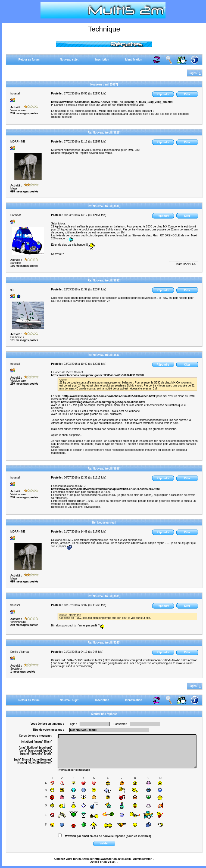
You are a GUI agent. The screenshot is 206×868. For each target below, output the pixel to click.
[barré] (23, 751)
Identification (134, 60)
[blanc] (26, 760)
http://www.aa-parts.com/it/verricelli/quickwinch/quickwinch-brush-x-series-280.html (105, 489)
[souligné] (46, 748)
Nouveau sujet (69, 60)
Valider (104, 843)
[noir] (18, 760)
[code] (48, 754)
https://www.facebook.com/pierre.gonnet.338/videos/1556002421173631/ (97, 375)
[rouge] (22, 763)
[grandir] (26, 754)
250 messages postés (24, 113)
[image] (39, 742)
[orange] (47, 760)
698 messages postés (24, 191)
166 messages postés (24, 266)
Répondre (163, 94)
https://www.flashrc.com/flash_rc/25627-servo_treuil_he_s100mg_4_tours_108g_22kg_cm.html (112, 102)
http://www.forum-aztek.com (113, 859)
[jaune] (36, 760)
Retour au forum (29, 60)
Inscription (102, 60)
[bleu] (41, 763)
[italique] (33, 748)
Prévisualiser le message (74, 770)
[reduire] (38, 754)
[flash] (48, 742)
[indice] (47, 751)
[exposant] (35, 751)
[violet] (32, 763)
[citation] (27, 742)
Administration (143, 859)
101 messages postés (24, 340)
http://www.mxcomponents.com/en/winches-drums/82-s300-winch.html (109, 396)
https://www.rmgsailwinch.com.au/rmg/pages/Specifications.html (103, 402)
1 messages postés (23, 672)
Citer (187, 94)
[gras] (23, 748)
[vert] (49, 763)
